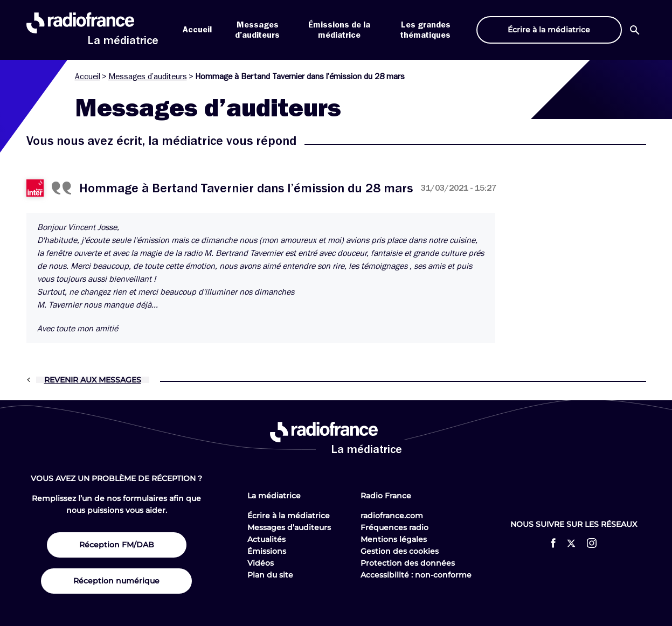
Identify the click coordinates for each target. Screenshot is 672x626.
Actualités (266, 539)
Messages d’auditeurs (148, 76)
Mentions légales (394, 539)
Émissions (267, 551)
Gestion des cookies (400, 551)
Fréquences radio (394, 527)
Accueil (197, 30)
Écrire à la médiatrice (289, 516)
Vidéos (261, 563)
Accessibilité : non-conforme (416, 575)
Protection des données (408, 563)
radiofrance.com (392, 516)
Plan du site (270, 575)
